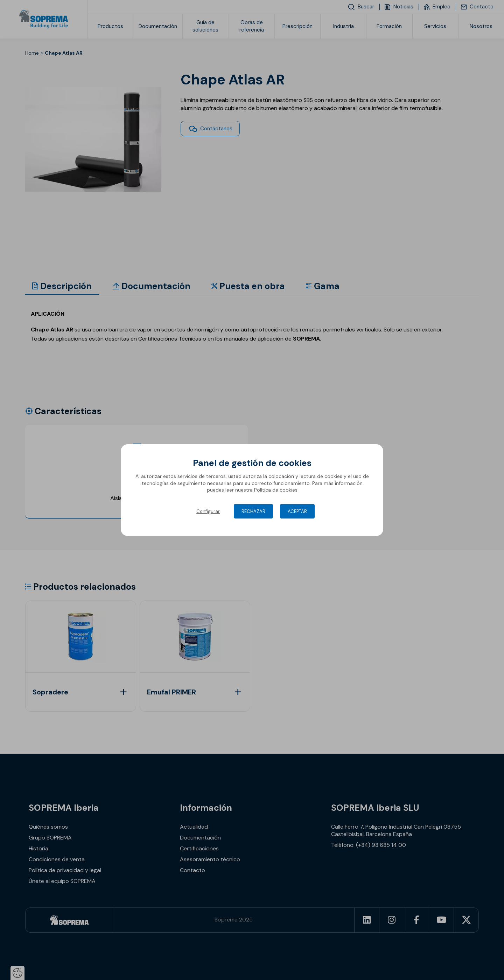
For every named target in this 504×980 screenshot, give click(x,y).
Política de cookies (276, 490)
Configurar (208, 511)
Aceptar (297, 511)
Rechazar (253, 511)
